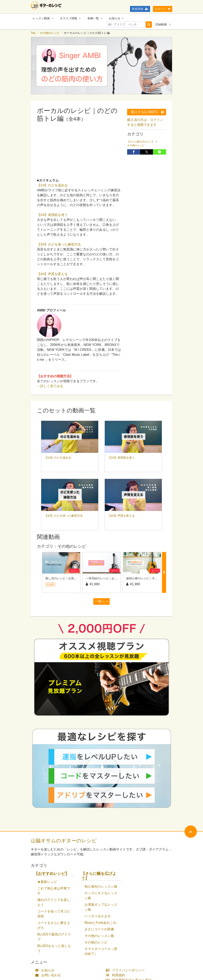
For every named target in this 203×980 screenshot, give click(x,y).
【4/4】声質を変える (52, 274)
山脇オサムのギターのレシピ (64, 841)
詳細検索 (163, 24)
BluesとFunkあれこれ (100, 923)
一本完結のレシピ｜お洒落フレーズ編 (110, 579)
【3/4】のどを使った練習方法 (59, 245)
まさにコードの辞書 (99, 930)
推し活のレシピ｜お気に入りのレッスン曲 (73, 579)
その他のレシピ (50, 33)
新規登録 (140, 9)
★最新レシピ (47, 882)
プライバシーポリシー (126, 971)
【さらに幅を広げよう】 (141, 142)
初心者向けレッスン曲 (101, 887)
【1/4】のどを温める (52, 186)
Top (33, 33)
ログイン (163, 9)
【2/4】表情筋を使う (52, 215)
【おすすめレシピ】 (52, 874)
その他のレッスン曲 (99, 936)
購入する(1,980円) (147, 112)
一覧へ (101, 602)
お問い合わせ (49, 976)
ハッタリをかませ (98, 916)
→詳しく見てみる (50, 386)
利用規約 (116, 976)
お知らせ (116, 18)
